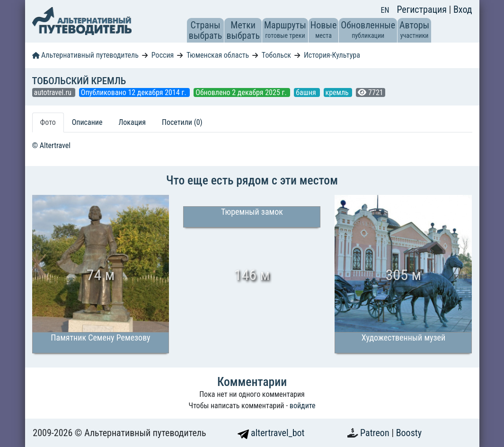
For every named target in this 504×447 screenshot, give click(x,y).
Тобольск (276, 55)
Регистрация (423, 9)
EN (385, 10)
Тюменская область (218, 55)
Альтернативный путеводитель (85, 55)
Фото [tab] (48, 122)
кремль (338, 92)
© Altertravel (51, 145)
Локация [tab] (132, 122)
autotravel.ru (54, 92)
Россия (163, 55)
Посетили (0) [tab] (182, 122)
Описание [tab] (87, 122)
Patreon (376, 433)
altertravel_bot (271, 433)
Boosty (409, 433)
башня (307, 92)
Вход (463, 9)
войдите (303, 406)
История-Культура (332, 55)
